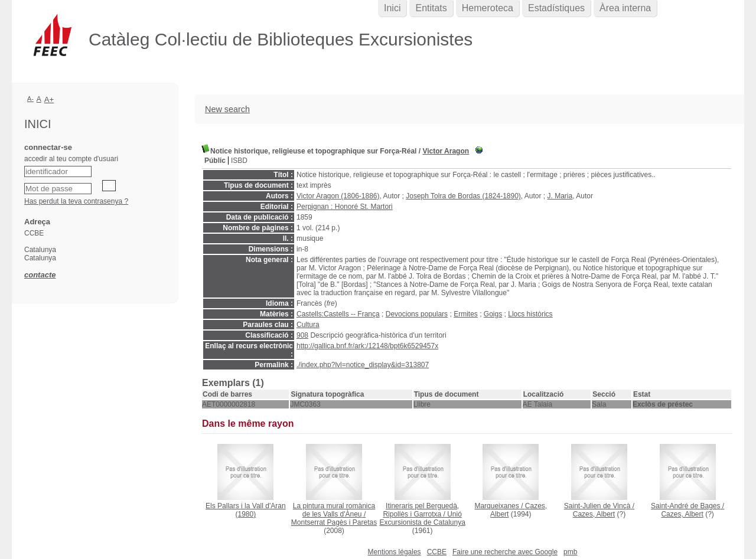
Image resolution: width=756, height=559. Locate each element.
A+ (49, 99)
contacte (40, 275)
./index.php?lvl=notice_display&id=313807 (363, 365)
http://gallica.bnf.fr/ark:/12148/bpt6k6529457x (367, 346)
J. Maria (560, 196)
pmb (570, 552)
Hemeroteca (488, 8)
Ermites (466, 314)
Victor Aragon (446, 151)
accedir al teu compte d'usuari (71, 159)
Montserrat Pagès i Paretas (334, 522)
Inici (392, 8)
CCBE (437, 552)
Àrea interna (625, 8)
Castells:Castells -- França (338, 314)
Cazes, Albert (594, 514)
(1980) (245, 510)
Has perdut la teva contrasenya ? (76, 201)
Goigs (493, 314)
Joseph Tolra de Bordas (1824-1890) (463, 196)
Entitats (431, 8)
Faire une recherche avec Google (505, 552)
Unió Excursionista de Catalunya (422, 518)
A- (30, 99)
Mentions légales (395, 552)
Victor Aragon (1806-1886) (338, 196)
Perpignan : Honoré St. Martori (345, 207)
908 (302, 335)
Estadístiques (556, 8)
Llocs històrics (530, 314)
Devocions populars (417, 314)
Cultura (308, 325)
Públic (215, 161)
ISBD (239, 161)
